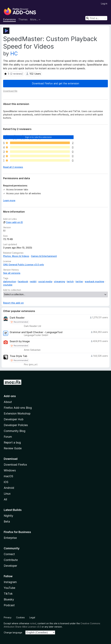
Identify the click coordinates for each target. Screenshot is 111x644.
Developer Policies (16, 425)
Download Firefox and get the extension (55, 83)
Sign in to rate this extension (38, 137)
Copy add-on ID (13, 222)
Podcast (9, 605)
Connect (9, 554)
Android (9, 488)
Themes (23, 19)
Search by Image (20, 341)
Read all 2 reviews (13, 167)
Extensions (9, 19)
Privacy (8, 617)
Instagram (10, 582)
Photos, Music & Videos (16, 256)
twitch (70, 281)
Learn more (9, 200)
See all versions (12, 273)
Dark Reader (17, 318)
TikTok (8, 594)
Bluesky (9, 599)
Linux (7, 494)
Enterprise (10, 538)
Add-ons (10, 396)
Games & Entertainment (44, 256)
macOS (8, 476)
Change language (13, 632)
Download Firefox (15, 465)
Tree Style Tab (18, 356)
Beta (7, 521)
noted (33, 623)
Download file (10, 91)
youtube (8, 285)
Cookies (20, 617)
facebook (23, 281)
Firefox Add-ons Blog (18, 408)
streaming (59, 281)
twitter (79, 281)
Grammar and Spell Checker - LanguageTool (36, 332)
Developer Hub (14, 419)
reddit (33, 281)
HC (14, 54)
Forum (8, 437)
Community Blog (15, 431)
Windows (10, 470)
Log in (104, 4)
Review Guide (13, 448)
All (5, 499)
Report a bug (12, 442)
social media (45, 281)
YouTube (9, 588)
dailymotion (10, 281)
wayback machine (94, 281)
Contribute (11, 560)
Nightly (8, 516)
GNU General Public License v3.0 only (24, 265)
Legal (32, 617)
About (8, 402)
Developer (10, 566)
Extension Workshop (17, 413)
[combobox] (96, 18)
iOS (6, 482)
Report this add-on (13, 303)
